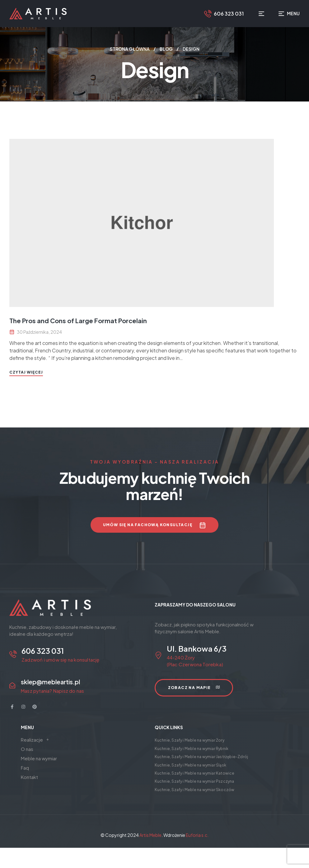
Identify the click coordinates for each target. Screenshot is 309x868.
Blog (166, 49)
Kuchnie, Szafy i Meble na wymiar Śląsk (191, 765)
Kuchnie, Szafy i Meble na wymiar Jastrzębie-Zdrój (201, 757)
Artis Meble (150, 835)
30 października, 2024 (39, 332)
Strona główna (130, 49)
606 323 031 (229, 14)
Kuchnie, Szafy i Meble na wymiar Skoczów (195, 790)
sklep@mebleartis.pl (50, 682)
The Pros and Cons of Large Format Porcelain (78, 321)
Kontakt (29, 777)
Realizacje (37, 740)
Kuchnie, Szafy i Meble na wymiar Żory (190, 740)
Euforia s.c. (197, 835)
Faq (25, 768)
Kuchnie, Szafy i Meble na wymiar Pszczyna (194, 781)
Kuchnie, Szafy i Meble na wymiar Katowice (195, 773)
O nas (27, 749)
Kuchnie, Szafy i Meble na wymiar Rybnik (192, 749)
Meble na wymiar (39, 758)
